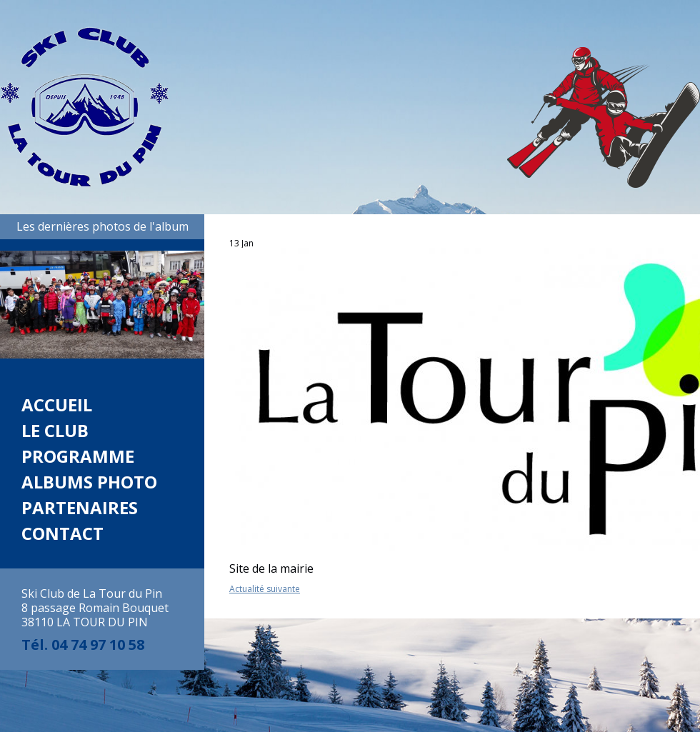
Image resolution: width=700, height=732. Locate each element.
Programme (78, 456)
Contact (62, 533)
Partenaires (80, 507)
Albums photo (89, 482)
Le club (55, 430)
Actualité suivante (265, 589)
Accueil (57, 405)
